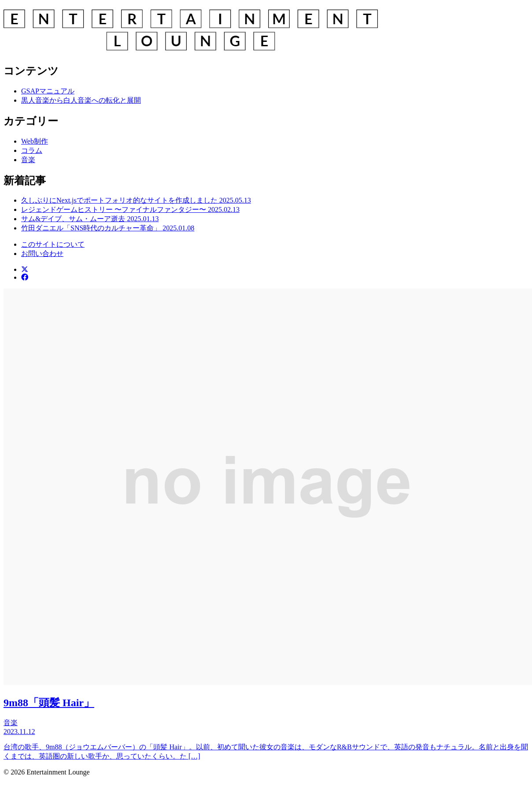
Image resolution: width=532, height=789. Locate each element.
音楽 (28, 160)
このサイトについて (53, 244)
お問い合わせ (42, 254)
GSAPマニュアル (48, 91)
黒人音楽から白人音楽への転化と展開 (81, 100)
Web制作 (35, 141)
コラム (32, 150)
